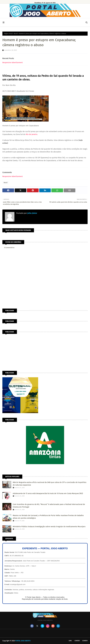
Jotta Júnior (32, 213)
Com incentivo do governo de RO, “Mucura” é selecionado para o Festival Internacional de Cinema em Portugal (49, 506)
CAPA (70, 641)
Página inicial (8, 34)
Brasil (16, 34)
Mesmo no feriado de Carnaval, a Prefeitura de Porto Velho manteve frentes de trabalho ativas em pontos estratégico (48, 517)
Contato (77, 641)
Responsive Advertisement (13, 63)
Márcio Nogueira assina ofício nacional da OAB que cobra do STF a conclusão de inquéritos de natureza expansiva (50, 484)
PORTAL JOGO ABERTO (23, 641)
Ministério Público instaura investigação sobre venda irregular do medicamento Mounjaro (49, 527)
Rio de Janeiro (32, 134)
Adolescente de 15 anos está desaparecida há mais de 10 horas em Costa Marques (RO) (48, 493)
